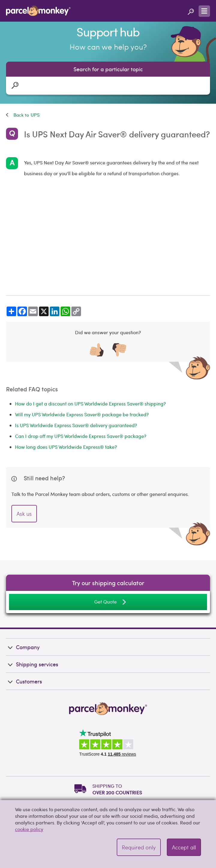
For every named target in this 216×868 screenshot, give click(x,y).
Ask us (24, 513)
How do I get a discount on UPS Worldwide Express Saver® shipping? (90, 403)
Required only (139, 847)
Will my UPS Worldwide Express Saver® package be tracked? (82, 414)
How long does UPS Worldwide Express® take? (66, 447)
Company (23, 647)
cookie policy (29, 829)
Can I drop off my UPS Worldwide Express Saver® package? (81, 436)
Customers (24, 681)
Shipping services (32, 664)
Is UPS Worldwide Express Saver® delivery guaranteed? (76, 425)
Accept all (184, 847)
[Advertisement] (108, 237)
